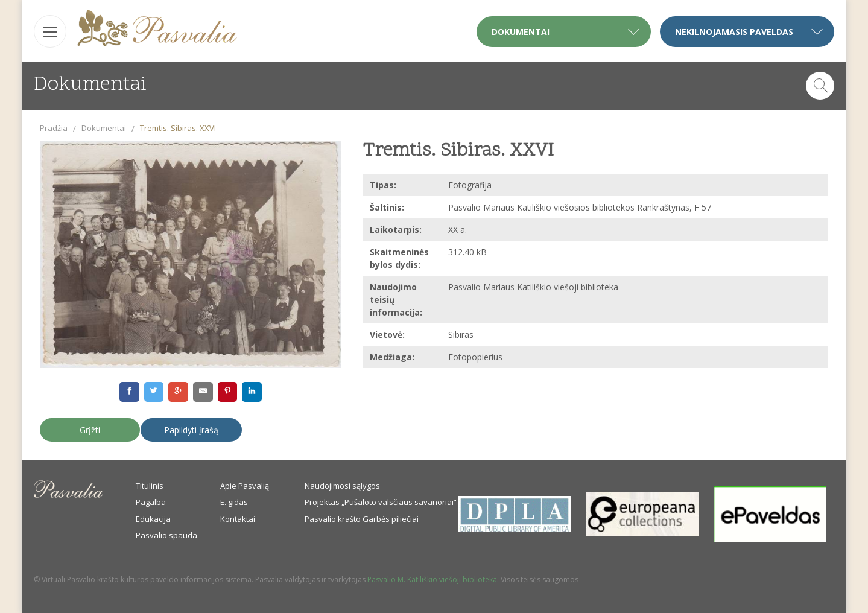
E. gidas (234, 502)
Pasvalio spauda (166, 535)
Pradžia (54, 128)
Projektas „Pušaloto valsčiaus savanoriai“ (381, 502)
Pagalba (151, 502)
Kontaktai (238, 519)
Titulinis (150, 486)
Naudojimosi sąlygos (342, 486)
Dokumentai (104, 128)
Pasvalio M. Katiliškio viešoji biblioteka (432, 580)
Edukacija (153, 519)
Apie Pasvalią (245, 486)
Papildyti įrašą (191, 430)
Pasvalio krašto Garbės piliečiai (362, 519)
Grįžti (90, 430)
